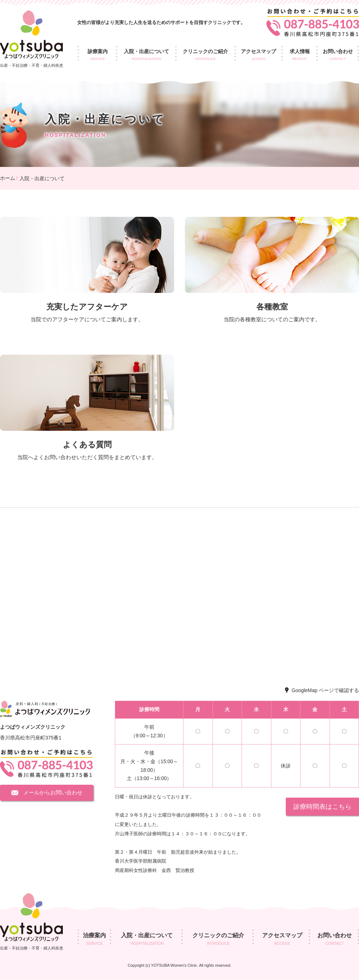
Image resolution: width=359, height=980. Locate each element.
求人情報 (300, 55)
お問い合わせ (335, 940)
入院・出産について (146, 55)
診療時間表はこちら (322, 807)
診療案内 (97, 55)
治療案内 (94, 940)
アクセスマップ (259, 55)
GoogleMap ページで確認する (325, 690)
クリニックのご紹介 (206, 55)
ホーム (8, 178)
